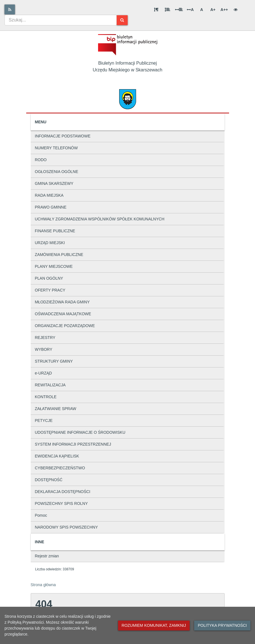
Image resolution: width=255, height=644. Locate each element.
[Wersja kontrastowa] (236, 10)
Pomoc (41, 515)
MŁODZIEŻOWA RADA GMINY (62, 302)
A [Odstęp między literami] (190, 10)
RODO (41, 160)
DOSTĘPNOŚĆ (49, 480)
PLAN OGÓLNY (49, 278)
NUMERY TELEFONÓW (56, 148)
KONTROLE (46, 397)
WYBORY (44, 349)
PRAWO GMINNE (51, 207)
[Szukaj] (122, 20)
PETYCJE (44, 420)
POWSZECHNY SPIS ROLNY (61, 503)
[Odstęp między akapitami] (156, 10)
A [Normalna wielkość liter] (201, 10)
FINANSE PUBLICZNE (55, 231)
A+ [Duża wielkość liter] (213, 10)
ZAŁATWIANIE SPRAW (56, 409)
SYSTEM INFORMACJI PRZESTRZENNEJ (73, 444)
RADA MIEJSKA (49, 195)
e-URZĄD (44, 373)
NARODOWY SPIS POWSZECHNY (66, 527)
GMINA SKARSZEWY (54, 183)
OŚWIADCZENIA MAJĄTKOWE (63, 314)
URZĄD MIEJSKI (50, 243)
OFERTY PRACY (50, 290)
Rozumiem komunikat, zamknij (154, 625)
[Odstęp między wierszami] (167, 10)
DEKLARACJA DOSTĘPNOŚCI (63, 492)
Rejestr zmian (47, 556)
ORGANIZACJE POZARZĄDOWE (65, 326)
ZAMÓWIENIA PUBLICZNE (59, 255)
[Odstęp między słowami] (179, 10)
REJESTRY (45, 338)
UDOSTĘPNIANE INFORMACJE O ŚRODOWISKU (80, 432)
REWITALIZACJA (50, 385)
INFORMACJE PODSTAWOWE (63, 136)
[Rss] (10, 9)
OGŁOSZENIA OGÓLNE (57, 172)
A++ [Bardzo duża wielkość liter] (224, 10)
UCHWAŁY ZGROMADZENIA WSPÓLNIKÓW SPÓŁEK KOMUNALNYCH (100, 219)
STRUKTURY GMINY (54, 361)
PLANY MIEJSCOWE (54, 266)
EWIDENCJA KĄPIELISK (57, 456)
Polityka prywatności (222, 625)
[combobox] (61, 20)
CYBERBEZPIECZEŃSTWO (60, 468)
